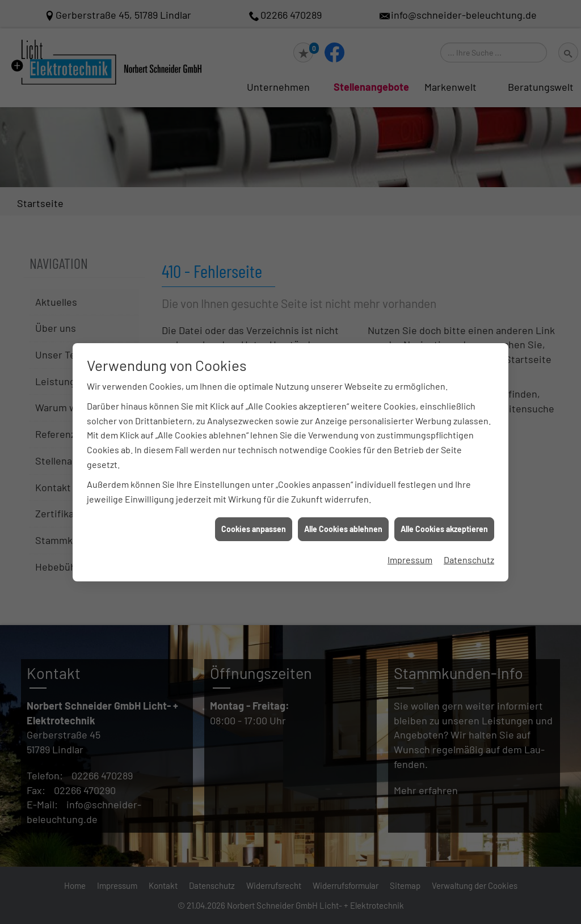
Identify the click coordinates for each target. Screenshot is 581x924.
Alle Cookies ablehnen (343, 519)
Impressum (410, 549)
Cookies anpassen (254, 519)
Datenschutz (469, 549)
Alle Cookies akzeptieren (444, 519)
